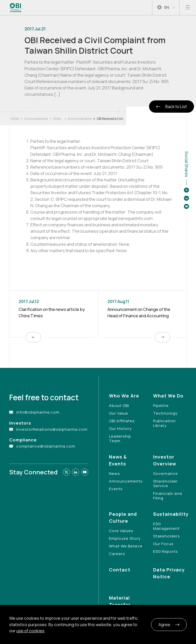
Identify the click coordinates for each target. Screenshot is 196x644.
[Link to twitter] (66, 472)
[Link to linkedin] (76, 472)
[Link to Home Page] (16, 8)
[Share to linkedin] (187, 198)
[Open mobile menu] (188, 8)
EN (166, 8)
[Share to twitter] (187, 190)
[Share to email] (187, 206)
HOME (15, 119)
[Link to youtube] (85, 472)
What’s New (58, 119)
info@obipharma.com (38, 412)
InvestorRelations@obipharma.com (52, 429)
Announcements (36, 119)
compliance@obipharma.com (46, 446)
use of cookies (30, 631)
